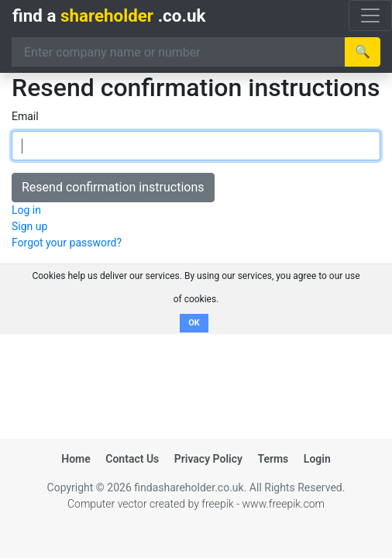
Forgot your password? (67, 243)
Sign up (29, 226)
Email (25, 116)
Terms (273, 459)
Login (317, 459)
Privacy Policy (208, 459)
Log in (26, 210)
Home (76, 459)
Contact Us (132, 459)
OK (194, 323)
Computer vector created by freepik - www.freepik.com (196, 504)
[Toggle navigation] (370, 15)
